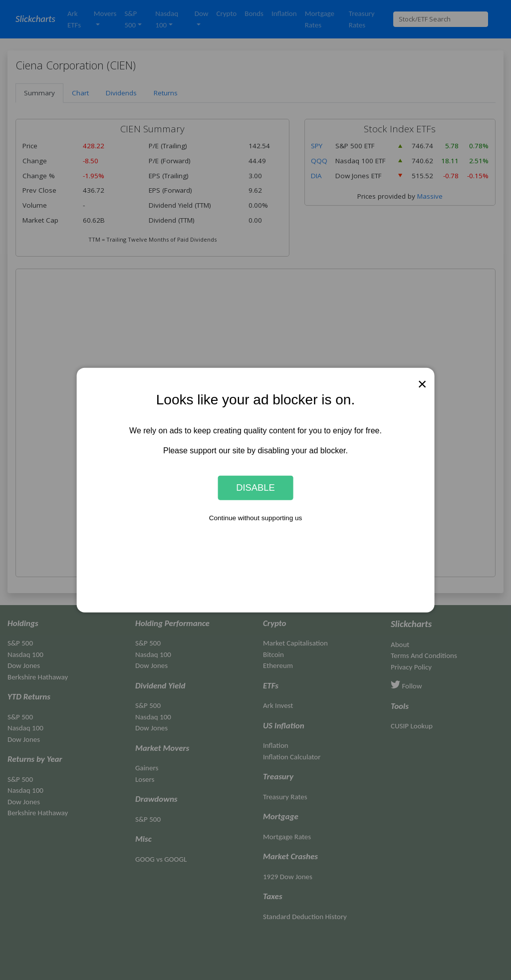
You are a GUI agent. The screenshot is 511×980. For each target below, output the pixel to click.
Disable (255, 488)
